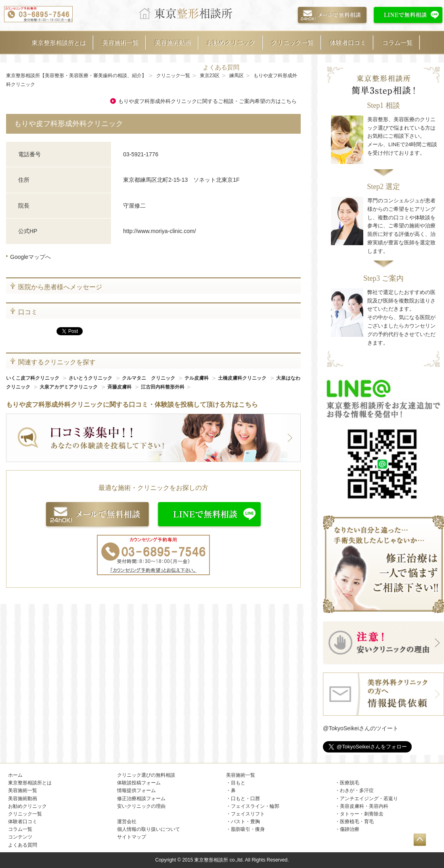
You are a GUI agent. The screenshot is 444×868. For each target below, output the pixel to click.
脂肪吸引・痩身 (248, 829)
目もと (238, 783)
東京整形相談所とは (59, 43)
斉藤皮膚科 (120, 387)
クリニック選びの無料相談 (146, 775)
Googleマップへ (30, 257)
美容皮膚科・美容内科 (364, 806)
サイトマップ (132, 837)
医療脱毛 (350, 783)
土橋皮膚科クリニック (243, 378)
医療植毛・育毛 (357, 822)
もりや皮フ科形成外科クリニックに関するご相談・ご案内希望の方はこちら (207, 101)
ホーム (15, 775)
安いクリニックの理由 (141, 806)
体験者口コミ (348, 43)
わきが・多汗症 (357, 790)
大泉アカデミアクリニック (69, 387)
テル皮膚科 (197, 378)
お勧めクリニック (231, 43)
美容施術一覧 (120, 43)
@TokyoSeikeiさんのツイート (361, 728)
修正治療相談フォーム (141, 799)
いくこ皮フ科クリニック (33, 378)
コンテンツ (20, 837)
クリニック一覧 (292, 43)
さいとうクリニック (91, 378)
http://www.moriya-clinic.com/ (159, 231)
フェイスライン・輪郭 (255, 806)
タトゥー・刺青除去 (362, 814)
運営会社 (127, 822)
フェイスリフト (248, 814)
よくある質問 (222, 68)
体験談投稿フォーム (139, 783)
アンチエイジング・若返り (369, 799)
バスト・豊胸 (245, 822)
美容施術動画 (173, 43)
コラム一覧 (397, 43)
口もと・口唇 (245, 799)
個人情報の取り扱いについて (149, 829)
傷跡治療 (350, 829)
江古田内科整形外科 (163, 387)
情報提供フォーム (136, 790)
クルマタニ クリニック (149, 378)
